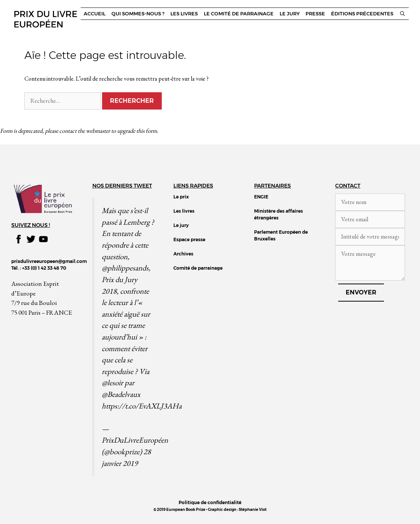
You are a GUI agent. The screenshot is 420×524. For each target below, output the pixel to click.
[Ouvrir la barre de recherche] (403, 14)
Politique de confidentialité (210, 502)
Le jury (290, 14)
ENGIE (261, 197)
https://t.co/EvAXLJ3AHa (142, 406)
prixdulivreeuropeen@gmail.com (49, 261)
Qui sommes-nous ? (138, 14)
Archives (183, 254)
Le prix (181, 197)
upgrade (126, 131)
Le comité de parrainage (239, 14)
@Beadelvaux (121, 394)
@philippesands (125, 268)
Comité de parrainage (198, 268)
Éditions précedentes (362, 14)
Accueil (95, 14)
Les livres (184, 14)
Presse (315, 14)
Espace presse (189, 239)
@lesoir (112, 382)
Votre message (370, 263)
